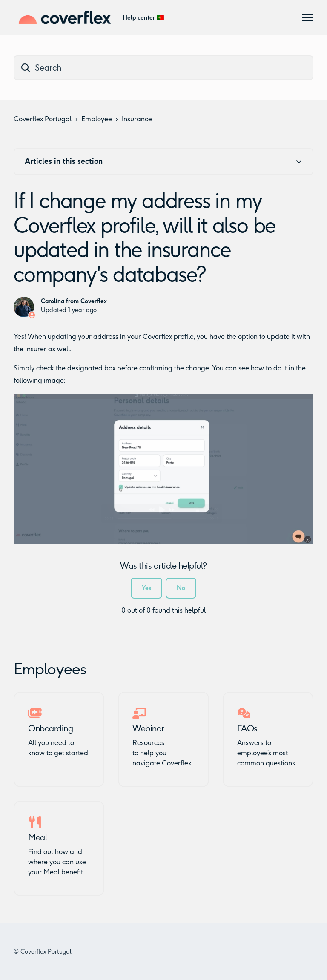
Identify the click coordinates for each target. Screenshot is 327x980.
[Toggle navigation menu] (308, 17)
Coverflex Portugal (43, 119)
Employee (97, 119)
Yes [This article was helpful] (146, 588)
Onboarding (50, 728)
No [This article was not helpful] (181, 588)
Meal (37, 837)
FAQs (247, 728)
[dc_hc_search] (163, 68)
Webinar (148, 728)
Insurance (137, 119)
